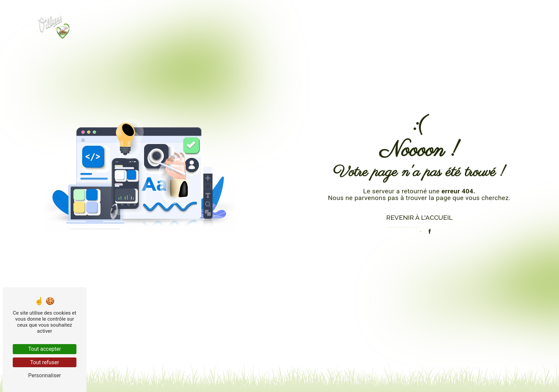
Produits (338, 35)
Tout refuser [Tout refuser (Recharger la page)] (45, 362)
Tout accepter (45, 349)
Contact (491, 35)
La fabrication (437, 35)
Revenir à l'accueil (419, 217)
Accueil (294, 35)
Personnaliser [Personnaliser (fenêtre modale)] (45, 375)
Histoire (383, 35)
